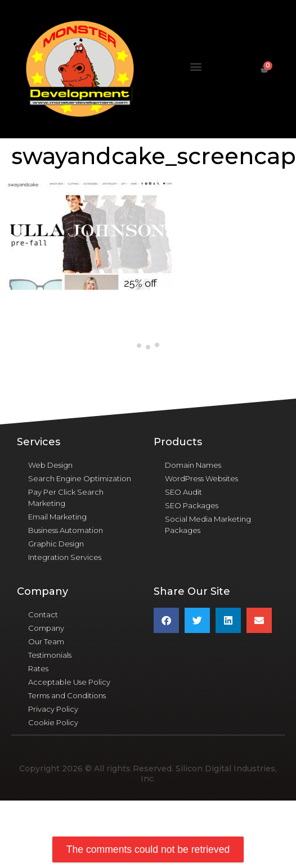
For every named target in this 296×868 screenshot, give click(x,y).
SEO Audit (183, 492)
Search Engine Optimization (80, 478)
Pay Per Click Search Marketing (66, 498)
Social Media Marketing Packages (208, 525)
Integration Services (65, 557)
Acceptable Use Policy (69, 682)
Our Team (46, 641)
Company (46, 628)
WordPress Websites (201, 478)
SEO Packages (192, 505)
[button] (196, 67)
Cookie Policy (53, 722)
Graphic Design (56, 544)
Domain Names (193, 465)
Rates (38, 668)
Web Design (50, 465)
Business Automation (66, 530)
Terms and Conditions (67, 695)
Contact (43, 614)
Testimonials (50, 655)
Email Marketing (57, 517)
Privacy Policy (53, 709)
